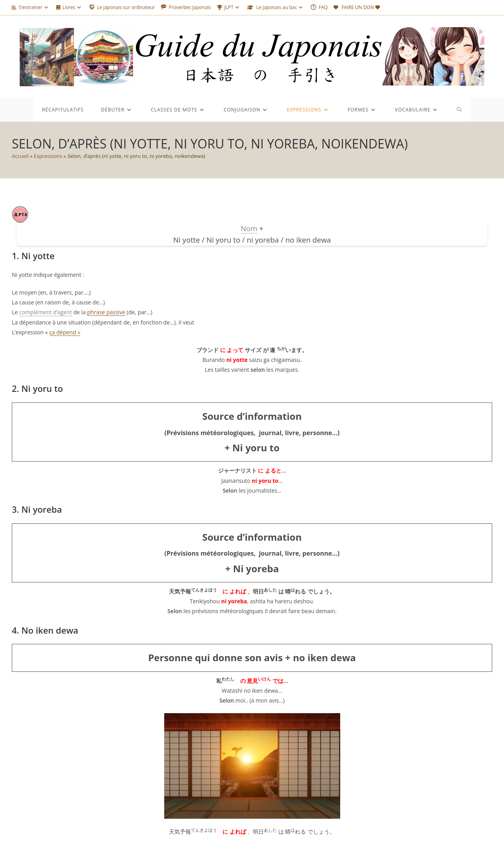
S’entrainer (31, 7)
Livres (70, 7)
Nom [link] (249, 228)
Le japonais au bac (276, 7)
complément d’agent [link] (46, 312)
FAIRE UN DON (358, 7)
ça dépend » (65, 332)
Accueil (20, 156)
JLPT (229, 7)
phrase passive (106, 312)
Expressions (48, 156)
